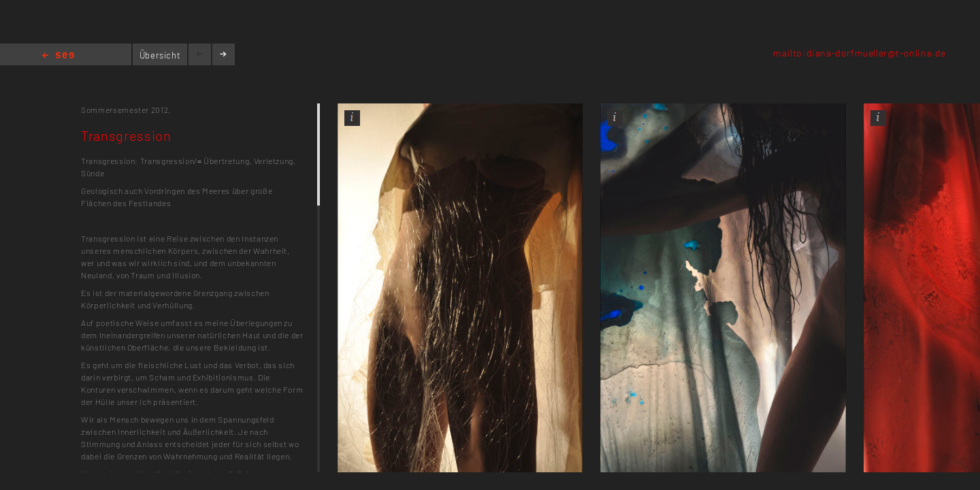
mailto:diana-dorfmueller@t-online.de (860, 53)
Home (58, 56)
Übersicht (160, 55)
